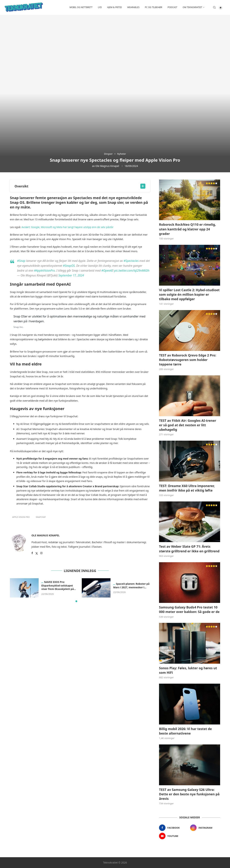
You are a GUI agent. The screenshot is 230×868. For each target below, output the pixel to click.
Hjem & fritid (114, 7)
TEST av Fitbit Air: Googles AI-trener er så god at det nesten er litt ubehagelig (188, 425)
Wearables (133, 7)
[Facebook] (174, 828)
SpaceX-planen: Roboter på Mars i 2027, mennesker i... (131, 586)
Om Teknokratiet (192, 7)
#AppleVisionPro (44, 271)
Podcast (172, 7)
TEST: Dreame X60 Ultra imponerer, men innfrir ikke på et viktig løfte (187, 488)
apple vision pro (21, 517)
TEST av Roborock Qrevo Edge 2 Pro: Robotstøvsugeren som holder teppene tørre (188, 360)
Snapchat (41, 517)
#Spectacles (131, 261)
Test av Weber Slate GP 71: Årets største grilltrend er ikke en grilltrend (189, 549)
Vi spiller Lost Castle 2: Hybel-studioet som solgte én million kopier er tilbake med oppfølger (189, 294)
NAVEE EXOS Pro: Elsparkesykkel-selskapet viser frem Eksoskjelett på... (59, 586)
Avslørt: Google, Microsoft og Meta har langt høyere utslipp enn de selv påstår (68, 227)
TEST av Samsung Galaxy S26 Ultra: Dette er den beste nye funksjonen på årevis (189, 794)
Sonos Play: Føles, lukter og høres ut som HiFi (188, 670)
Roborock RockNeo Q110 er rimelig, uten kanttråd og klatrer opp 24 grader (188, 229)
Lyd (100, 7)
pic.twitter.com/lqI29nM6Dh (132, 271)
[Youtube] (174, 836)
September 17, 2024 (71, 275)
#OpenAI (107, 271)
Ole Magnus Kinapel (107, 166)
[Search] (214, 7)
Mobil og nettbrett (81, 7)
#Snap (21, 261)
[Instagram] (205, 828)
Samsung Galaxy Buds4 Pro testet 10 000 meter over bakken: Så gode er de (189, 609)
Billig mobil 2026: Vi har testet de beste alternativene (185, 731)
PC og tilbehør (153, 7)
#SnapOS (69, 266)
